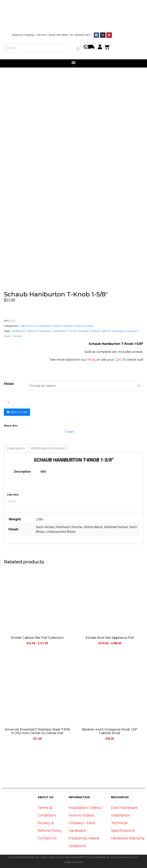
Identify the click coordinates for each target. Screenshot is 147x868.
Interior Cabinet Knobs (67, 326)
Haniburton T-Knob (65, 331)
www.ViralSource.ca (121, 857)
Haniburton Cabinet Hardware (31, 331)
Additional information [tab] (48, 448)
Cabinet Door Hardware (35, 326)
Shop (91, 360)
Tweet (69, 431)
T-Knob (17, 336)
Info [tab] (43, 472)
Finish (9, 384)
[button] (74, 62)
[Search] (78, 49)
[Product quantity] (10, 403)
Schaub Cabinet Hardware (107, 331)
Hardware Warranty (128, 838)
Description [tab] (16, 448)
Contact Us (47, 838)
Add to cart (19, 412)
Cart (118, 360)
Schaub (88, 326)
